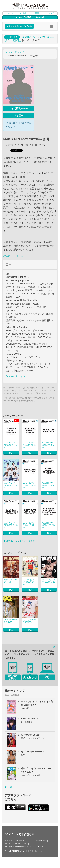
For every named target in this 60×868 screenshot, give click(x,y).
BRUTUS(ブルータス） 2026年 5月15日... (48, 582)
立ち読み (19, 115)
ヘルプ (51, 13)
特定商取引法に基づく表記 (16, 843)
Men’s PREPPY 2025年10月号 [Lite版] (48, 525)
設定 (37, 13)
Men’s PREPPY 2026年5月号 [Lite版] (29, 445)
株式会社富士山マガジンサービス (29, 847)
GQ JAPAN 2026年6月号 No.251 (11, 621)
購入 (11, 453)
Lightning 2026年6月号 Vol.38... (29, 621)
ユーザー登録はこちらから (30, 17)
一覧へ (10, 787)
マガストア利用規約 (13, 840)
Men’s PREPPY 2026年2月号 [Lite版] (29, 485)
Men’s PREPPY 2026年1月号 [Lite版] (48, 485)
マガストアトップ (15, 52)
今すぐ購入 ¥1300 (19, 108)
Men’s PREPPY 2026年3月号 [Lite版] (10, 485)
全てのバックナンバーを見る (19, 541)
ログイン (9, 13)
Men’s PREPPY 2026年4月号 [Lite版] (48, 445)
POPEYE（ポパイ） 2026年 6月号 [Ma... (29, 582)
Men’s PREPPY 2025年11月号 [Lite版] (30, 525)
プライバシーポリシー (37, 840)
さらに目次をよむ (16, 376)
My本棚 (23, 13)
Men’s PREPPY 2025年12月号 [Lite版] (11, 525)
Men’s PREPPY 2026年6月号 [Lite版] (10, 445)
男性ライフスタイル (13, 256)
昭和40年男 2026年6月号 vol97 (11, 581)
